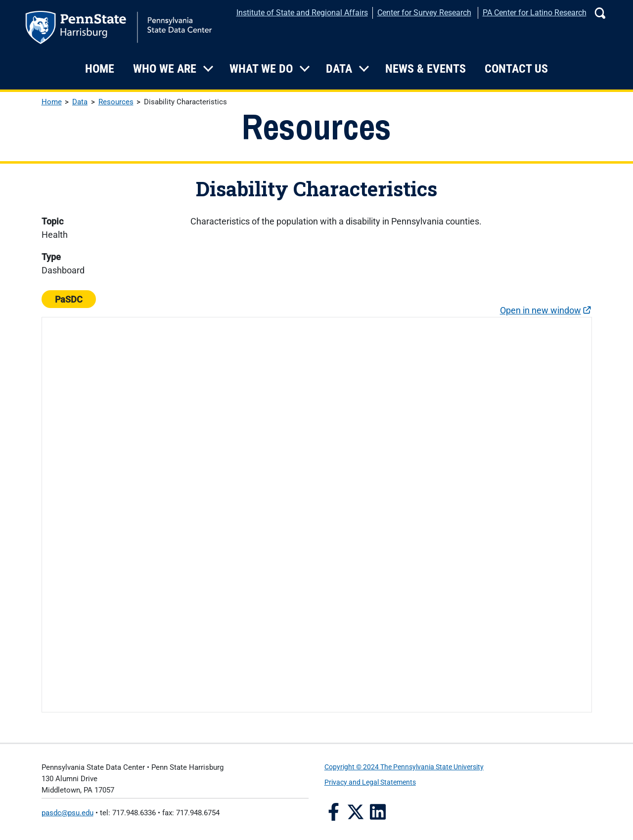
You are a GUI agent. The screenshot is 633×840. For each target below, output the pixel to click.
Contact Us (516, 69)
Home (100, 69)
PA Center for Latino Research (535, 13)
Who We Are (165, 69)
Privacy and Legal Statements (370, 782)
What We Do (261, 69)
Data (339, 69)
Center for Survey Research (424, 13)
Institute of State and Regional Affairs (302, 13)
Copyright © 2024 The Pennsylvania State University (404, 767)
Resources (116, 102)
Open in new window (541, 310)
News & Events (426, 69)
